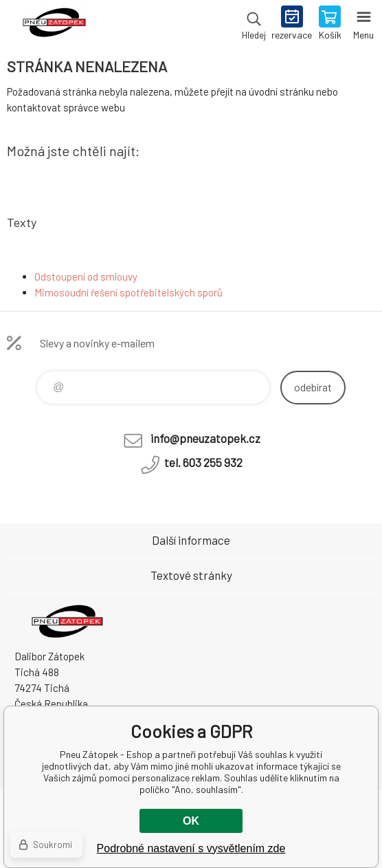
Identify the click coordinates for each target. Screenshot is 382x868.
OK (191, 821)
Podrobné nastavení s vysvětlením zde (191, 848)
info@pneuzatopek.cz (205, 438)
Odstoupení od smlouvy (86, 276)
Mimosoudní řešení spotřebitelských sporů (128, 292)
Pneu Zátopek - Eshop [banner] (54, 24)
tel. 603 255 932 (203, 462)
